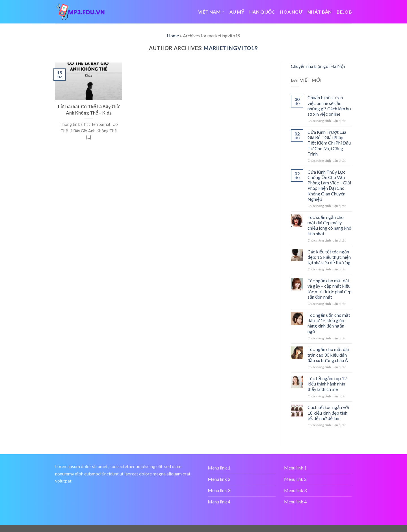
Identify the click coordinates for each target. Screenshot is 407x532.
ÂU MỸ (237, 12)
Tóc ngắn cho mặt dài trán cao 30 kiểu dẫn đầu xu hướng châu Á (328, 355)
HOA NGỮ (291, 12)
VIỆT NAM (211, 12)
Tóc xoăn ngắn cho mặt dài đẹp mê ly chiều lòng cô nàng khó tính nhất (329, 225)
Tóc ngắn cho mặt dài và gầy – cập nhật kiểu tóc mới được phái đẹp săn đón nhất (330, 289)
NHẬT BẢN (320, 12)
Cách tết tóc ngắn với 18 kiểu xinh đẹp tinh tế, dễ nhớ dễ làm (328, 413)
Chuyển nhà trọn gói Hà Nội (318, 66)
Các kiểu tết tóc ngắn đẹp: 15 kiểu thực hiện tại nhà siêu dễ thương (329, 257)
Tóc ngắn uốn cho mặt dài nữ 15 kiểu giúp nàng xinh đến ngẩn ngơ (329, 323)
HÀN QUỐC (262, 12)
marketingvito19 (231, 48)
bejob (344, 12)
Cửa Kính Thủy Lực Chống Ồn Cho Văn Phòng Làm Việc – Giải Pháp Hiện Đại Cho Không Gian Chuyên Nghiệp (329, 185)
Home (173, 35)
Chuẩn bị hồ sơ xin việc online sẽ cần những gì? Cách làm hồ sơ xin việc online (329, 106)
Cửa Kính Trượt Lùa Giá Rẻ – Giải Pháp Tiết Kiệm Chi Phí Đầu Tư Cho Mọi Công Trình (329, 143)
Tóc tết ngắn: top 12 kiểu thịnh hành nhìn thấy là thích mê (327, 384)
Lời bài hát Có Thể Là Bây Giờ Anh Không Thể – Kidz (89, 110)
